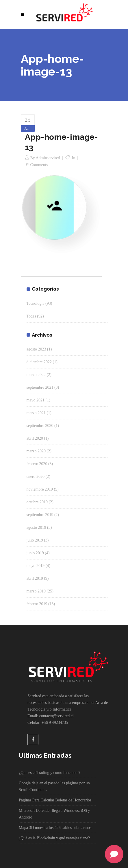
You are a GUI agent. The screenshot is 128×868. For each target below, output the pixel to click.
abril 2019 (35, 578)
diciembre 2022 (39, 362)
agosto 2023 (36, 349)
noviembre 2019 (40, 489)
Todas (31, 316)
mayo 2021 (36, 400)
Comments (39, 165)
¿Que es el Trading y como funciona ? (50, 773)
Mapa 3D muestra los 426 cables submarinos (55, 828)
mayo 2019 (36, 566)
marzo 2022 (36, 375)
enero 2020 (36, 477)
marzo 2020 (36, 451)
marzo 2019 (36, 591)
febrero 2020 (37, 464)
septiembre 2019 (40, 515)
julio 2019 (35, 540)
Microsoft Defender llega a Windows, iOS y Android (54, 814)
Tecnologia (36, 303)
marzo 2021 (36, 413)
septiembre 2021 (40, 387)
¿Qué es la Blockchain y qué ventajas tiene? (54, 838)
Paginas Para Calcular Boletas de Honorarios (55, 800)
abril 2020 (35, 438)
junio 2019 (35, 553)
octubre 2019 (37, 502)
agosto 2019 (36, 527)
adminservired (48, 158)
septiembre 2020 (40, 426)
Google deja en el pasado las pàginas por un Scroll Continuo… (54, 786)
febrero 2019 (37, 604)
